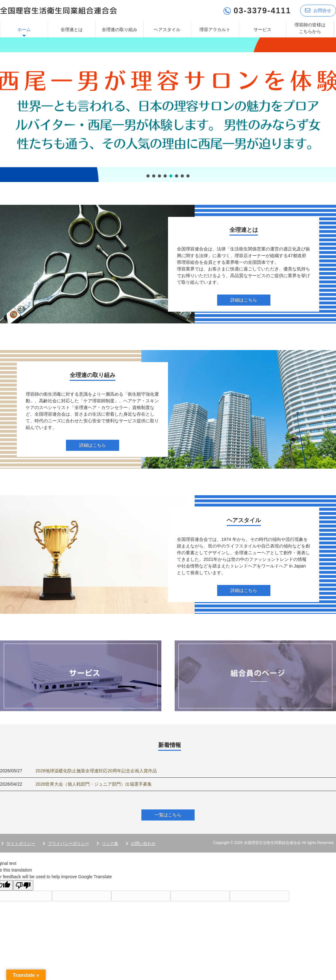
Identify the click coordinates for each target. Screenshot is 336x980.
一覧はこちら (168, 815)
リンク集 (110, 844)
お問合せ (318, 10)
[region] (168, 110)
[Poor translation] (23, 885)
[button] (168, 110)
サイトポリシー (21, 844)
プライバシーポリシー (68, 844)
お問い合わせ (143, 844)
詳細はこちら (244, 300)
